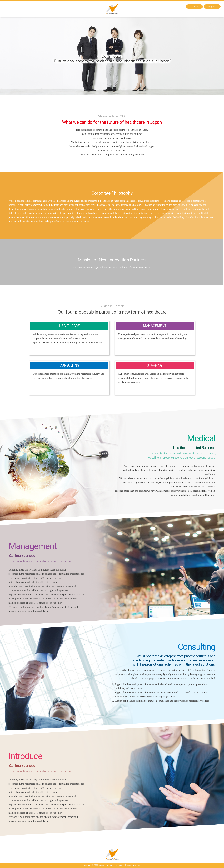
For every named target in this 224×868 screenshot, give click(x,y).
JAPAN (195, 7)
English (212, 7)
